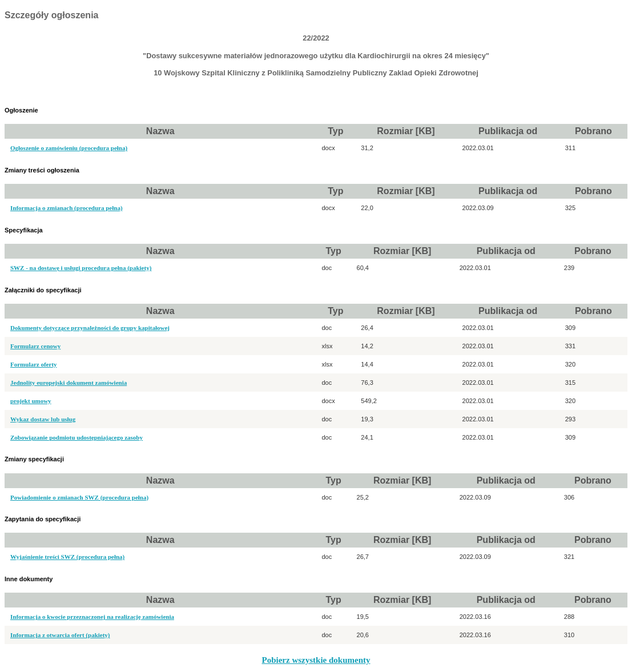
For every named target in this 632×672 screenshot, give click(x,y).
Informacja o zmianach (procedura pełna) (67, 208)
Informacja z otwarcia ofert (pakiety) (60, 635)
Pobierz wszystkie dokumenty (316, 660)
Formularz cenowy (35, 346)
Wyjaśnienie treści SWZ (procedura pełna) (67, 557)
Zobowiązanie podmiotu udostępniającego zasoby (77, 437)
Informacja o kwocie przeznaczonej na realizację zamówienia (92, 617)
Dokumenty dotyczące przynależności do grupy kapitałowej (90, 328)
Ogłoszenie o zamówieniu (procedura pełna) (69, 148)
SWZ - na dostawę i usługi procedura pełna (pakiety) (81, 268)
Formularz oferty (34, 364)
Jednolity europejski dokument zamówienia (69, 383)
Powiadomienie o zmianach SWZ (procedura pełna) (79, 497)
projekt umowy (31, 401)
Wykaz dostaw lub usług (43, 419)
